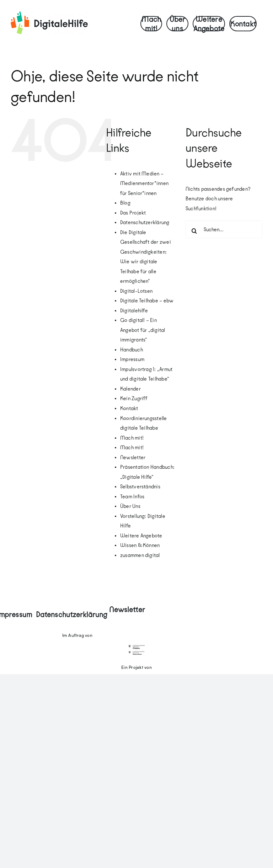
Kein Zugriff (134, 398)
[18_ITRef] (136, 648)
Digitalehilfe (134, 311)
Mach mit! (132, 438)
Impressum (132, 359)
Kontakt (129, 408)
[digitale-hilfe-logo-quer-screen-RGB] (49, 14)
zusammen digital (140, 555)
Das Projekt (133, 213)
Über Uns (130, 506)
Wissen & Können (140, 545)
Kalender (130, 389)
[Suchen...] (224, 229)
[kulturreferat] (136, 653)
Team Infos (132, 497)
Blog (125, 203)
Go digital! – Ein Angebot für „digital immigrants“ (143, 330)
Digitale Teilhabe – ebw (147, 301)
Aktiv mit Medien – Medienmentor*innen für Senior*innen (144, 183)
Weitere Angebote (141, 536)
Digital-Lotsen (136, 291)
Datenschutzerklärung (145, 222)
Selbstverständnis (140, 487)
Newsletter (133, 457)
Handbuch (132, 350)
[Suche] (194, 231)
